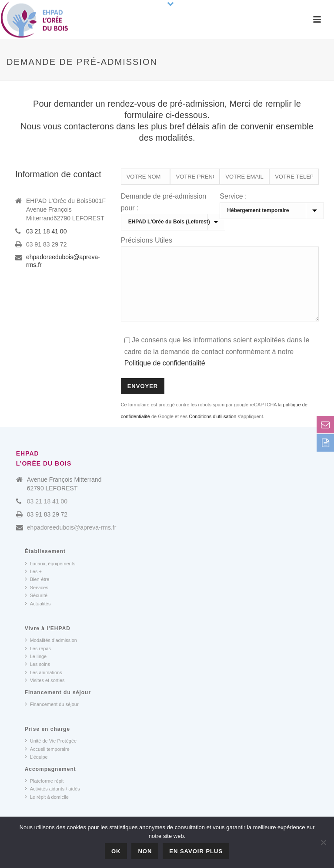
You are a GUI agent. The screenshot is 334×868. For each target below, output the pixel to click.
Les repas (38, 661)
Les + (33, 584)
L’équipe (36, 770)
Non (145, 851)
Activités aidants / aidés (52, 801)
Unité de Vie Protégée (51, 753)
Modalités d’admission (51, 653)
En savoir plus (196, 851)
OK (116, 851)
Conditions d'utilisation (212, 429)
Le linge (36, 669)
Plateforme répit (44, 794)
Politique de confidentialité (165, 376)
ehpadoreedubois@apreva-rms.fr (63, 261)
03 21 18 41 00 (46, 231)
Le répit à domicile (47, 810)
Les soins (37, 677)
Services (37, 600)
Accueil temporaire (47, 762)
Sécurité (36, 608)
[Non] (323, 842)
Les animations (43, 685)
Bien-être (37, 592)
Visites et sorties (45, 693)
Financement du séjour (52, 717)
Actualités (38, 616)
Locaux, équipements (50, 576)
